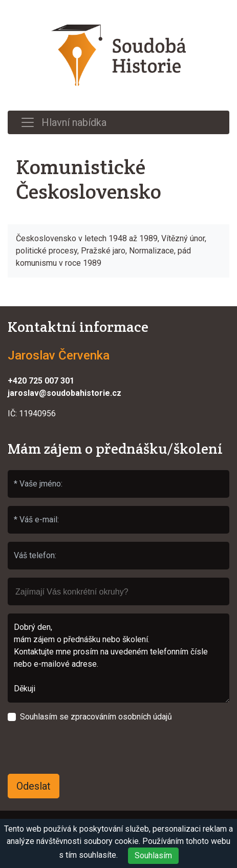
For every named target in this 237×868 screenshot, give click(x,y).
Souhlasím (153, 855)
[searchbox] (118, 587)
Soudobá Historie (118, 55)
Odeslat (34, 786)
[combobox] (118, 591)
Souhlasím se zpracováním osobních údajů (96, 717)
